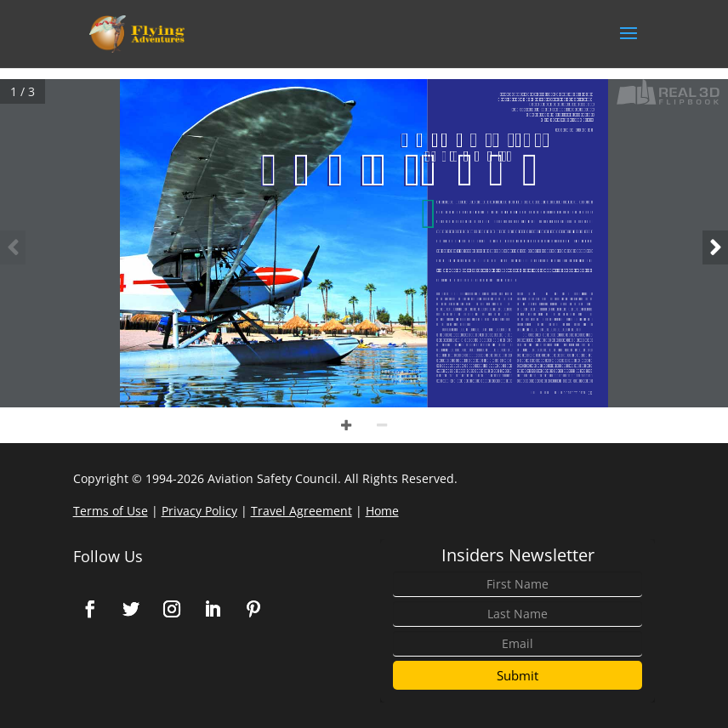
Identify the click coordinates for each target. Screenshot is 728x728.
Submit (518, 675)
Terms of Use (111, 511)
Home (382, 511)
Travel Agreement (301, 511)
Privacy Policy (199, 511)
